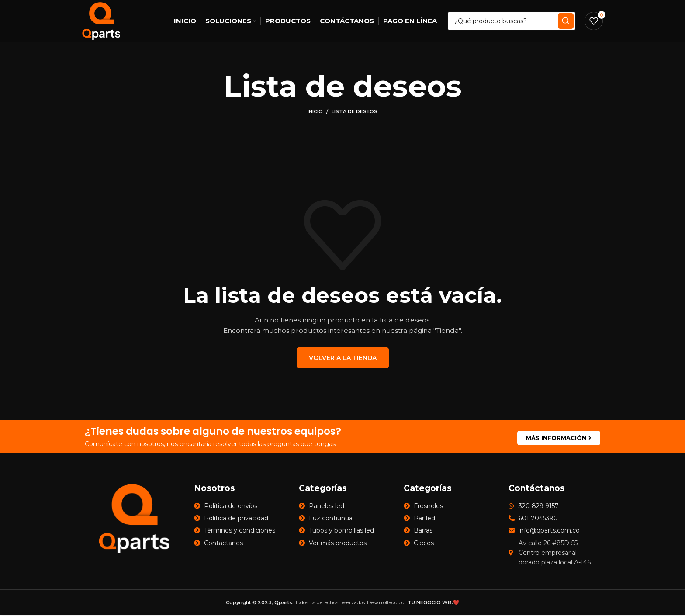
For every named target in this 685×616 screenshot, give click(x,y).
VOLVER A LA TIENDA (343, 359)
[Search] (512, 22)
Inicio (315, 113)
